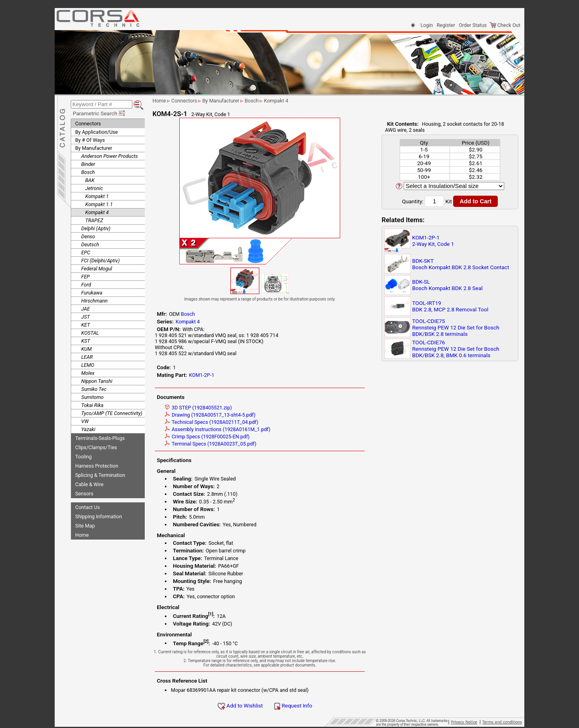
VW (85, 420)
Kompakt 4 (97, 211)
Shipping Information (99, 515)
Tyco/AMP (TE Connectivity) (112, 412)
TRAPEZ (94, 219)
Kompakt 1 (97, 195)
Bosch (88, 171)
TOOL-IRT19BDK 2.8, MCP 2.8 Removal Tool (450, 306)
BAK (90, 179)
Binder (88, 163)
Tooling (83, 455)
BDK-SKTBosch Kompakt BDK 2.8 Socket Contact (461, 264)
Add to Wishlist (248, 706)
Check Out (505, 25)
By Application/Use (96, 131)
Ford (86, 283)
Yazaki (88, 428)
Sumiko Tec (94, 388)
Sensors (84, 492)
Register (446, 25)
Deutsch (90, 243)
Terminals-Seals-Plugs (100, 437)
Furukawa (92, 291)
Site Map (85, 525)
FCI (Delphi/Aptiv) (101, 259)
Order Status (473, 25)
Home (82, 534)
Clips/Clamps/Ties (96, 446)
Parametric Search (100, 112)
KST (86, 340)
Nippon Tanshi (97, 380)
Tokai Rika (92, 404)
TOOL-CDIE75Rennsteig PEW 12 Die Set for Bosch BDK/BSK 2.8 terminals (456, 327)
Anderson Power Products (110, 155)
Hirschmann (94, 300)
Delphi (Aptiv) (96, 227)
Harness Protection (97, 465)
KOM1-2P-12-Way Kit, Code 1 (433, 241)
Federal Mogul (97, 267)
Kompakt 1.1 (99, 203)
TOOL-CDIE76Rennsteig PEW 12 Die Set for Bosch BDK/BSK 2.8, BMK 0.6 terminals (456, 349)
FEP (85, 275)
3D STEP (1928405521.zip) (206, 408)
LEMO (88, 364)
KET (86, 324)
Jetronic (94, 187)
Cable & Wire (89, 483)
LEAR (87, 356)
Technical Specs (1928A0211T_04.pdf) (220, 422)
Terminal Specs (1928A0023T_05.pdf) (219, 444)
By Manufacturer (94, 147)
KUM (86, 348)
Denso (88, 235)
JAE (85, 308)
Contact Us (87, 506)
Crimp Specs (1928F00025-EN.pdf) (215, 437)
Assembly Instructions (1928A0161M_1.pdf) (226, 429)
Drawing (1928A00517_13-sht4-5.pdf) (218, 415)
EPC (86, 251)
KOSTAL (90, 332)
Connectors (88, 122)
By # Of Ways (90, 139)
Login (427, 25)
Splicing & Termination (100, 474)
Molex (88, 372)
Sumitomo (92, 396)
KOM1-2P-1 (210, 375)
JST (85, 316)
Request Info (301, 706)
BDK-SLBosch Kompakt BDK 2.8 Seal (447, 285)
